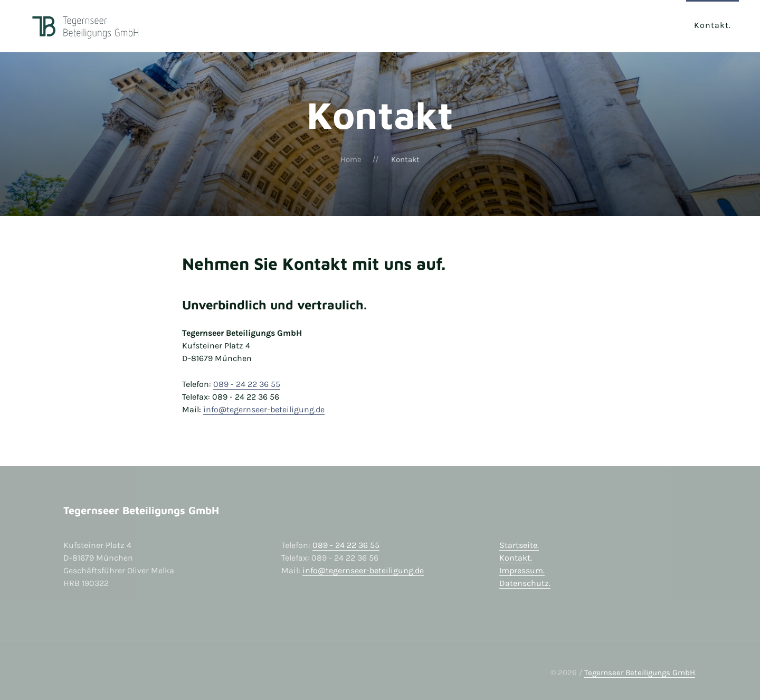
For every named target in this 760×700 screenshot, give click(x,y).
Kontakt (711, 25)
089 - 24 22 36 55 (247, 384)
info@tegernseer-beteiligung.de (264, 409)
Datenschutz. (525, 583)
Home (351, 159)
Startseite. (519, 545)
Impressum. (522, 570)
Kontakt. (516, 558)
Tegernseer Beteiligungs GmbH (640, 673)
